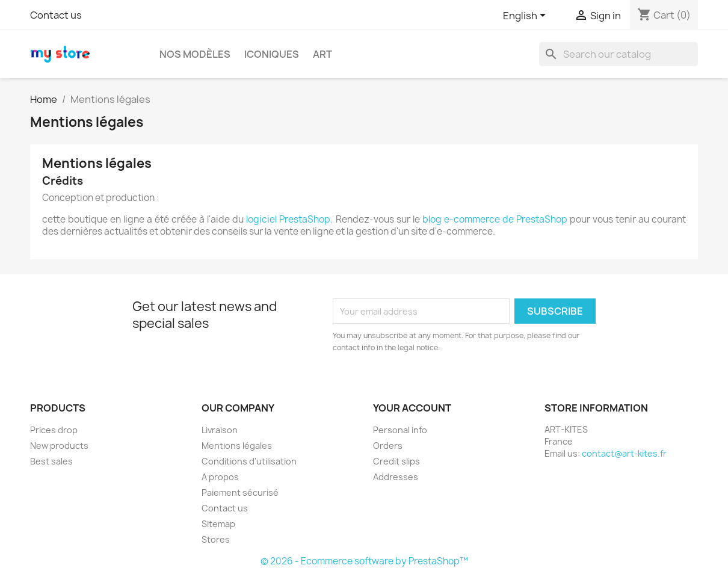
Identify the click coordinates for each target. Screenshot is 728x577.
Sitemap (218, 524)
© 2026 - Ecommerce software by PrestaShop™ (364, 561)
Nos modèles (195, 54)
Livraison (220, 430)
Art (322, 54)
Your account (412, 408)
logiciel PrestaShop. (291, 219)
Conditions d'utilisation (249, 461)
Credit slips (396, 461)
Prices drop (54, 430)
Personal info (400, 430)
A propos (220, 477)
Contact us (56, 15)
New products (59, 446)
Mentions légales (237, 446)
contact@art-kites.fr (624, 453)
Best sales (51, 461)
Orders (388, 446)
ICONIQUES (272, 54)
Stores (216, 539)
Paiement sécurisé (240, 492)
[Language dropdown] (526, 16)
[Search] (618, 54)
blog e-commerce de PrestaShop (495, 219)
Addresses (396, 477)
